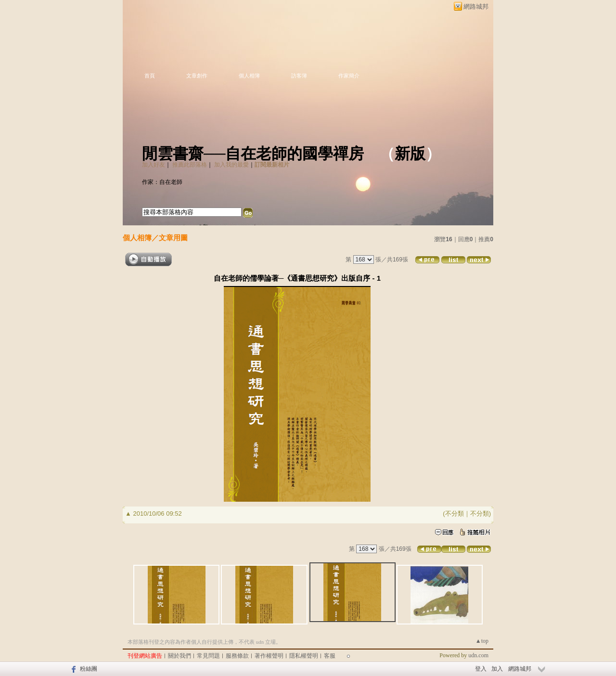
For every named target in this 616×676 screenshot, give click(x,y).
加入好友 (154, 165)
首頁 (150, 76)
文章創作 (197, 76)
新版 (410, 154)
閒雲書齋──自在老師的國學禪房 (253, 154)
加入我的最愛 (231, 165)
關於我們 (180, 656)
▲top (482, 641)
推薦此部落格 (190, 165)
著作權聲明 (269, 656)
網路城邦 (476, 6)
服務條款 (237, 656)
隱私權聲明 (304, 656)
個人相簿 (249, 76)
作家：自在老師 (162, 182)
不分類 (455, 513)
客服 (330, 656)
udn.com (478, 655)
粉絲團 (89, 669)
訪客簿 (299, 76)
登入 (481, 669)
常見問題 (208, 656)
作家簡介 (349, 76)
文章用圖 (173, 238)
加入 (497, 669)
